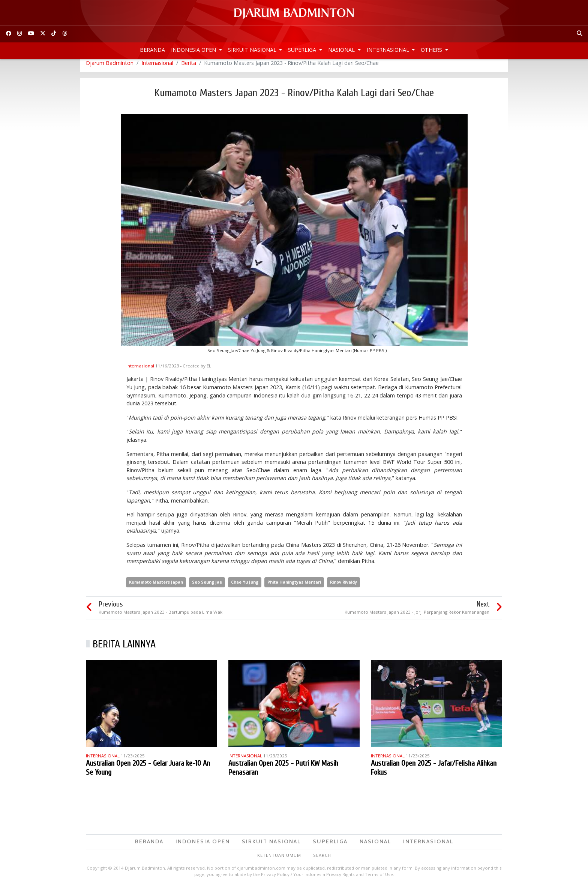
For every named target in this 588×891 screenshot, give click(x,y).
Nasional (342, 50)
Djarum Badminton (110, 67)
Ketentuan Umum (279, 860)
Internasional (389, 50)
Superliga (303, 50)
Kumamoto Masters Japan (156, 586)
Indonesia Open (194, 50)
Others (432, 50)
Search (322, 860)
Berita (189, 67)
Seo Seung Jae (207, 586)
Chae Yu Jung (245, 586)
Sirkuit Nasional (253, 50)
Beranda (152, 50)
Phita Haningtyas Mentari (294, 586)
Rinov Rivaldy (343, 586)
